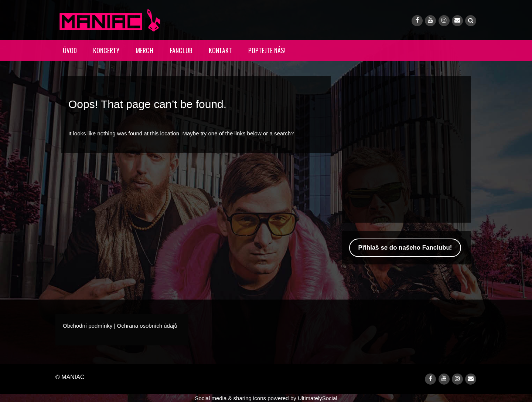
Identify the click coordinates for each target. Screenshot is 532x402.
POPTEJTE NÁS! (267, 50)
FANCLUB (181, 50)
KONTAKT (220, 50)
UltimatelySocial (318, 398)
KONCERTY (106, 50)
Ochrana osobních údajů (147, 326)
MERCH (144, 50)
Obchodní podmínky (88, 326)
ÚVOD (70, 50)
